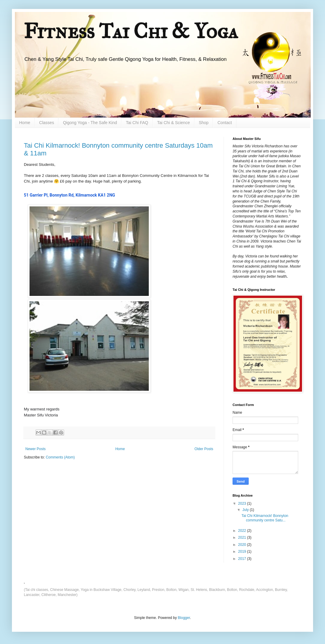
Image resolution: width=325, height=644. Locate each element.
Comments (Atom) (60, 457)
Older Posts (204, 449)
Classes (47, 123)
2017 (243, 559)
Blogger (184, 618)
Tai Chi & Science (174, 123)
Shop (204, 123)
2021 (243, 538)
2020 (243, 545)
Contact (225, 123)
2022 (243, 531)
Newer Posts (35, 449)
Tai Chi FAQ (137, 123)
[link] (69, 195)
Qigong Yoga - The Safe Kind (90, 123)
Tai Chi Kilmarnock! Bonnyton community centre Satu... (265, 518)
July (246, 510)
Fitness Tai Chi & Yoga (131, 31)
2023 (243, 504)
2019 (243, 552)
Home (25, 123)
